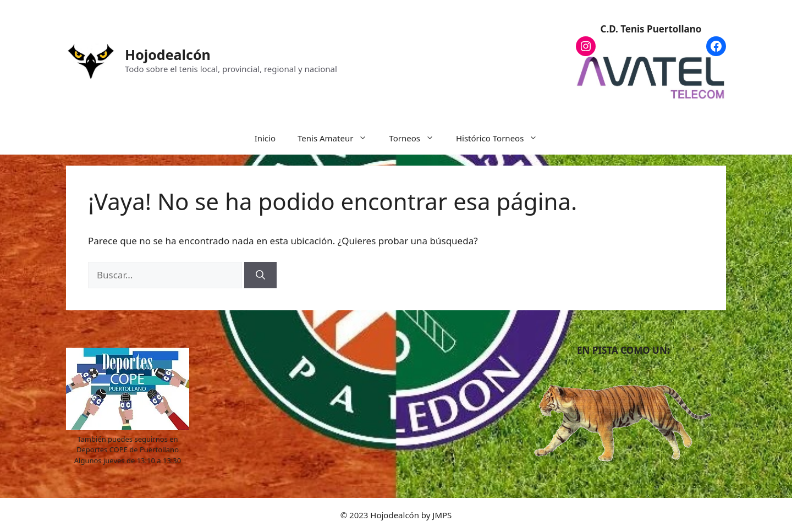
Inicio (265, 138)
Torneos (417, 138)
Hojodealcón (168, 54)
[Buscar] (260, 275)
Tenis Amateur (338, 138)
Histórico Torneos (502, 138)
